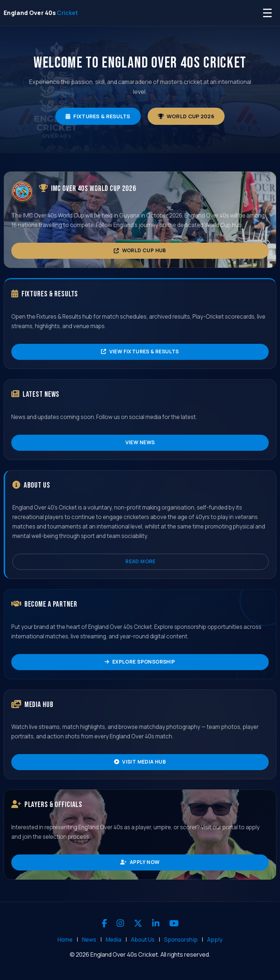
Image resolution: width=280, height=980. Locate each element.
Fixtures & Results (98, 116)
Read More (141, 561)
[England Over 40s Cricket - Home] (41, 13)
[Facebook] (104, 923)
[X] (138, 923)
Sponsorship (181, 940)
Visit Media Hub (140, 762)
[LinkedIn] (156, 923)
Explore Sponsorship (140, 662)
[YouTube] (174, 923)
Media (114, 940)
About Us (143, 940)
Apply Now (140, 862)
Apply (215, 940)
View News (140, 442)
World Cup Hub (140, 250)
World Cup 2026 (186, 116)
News (89, 940)
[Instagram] (120, 923)
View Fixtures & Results (140, 351)
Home (65, 940)
